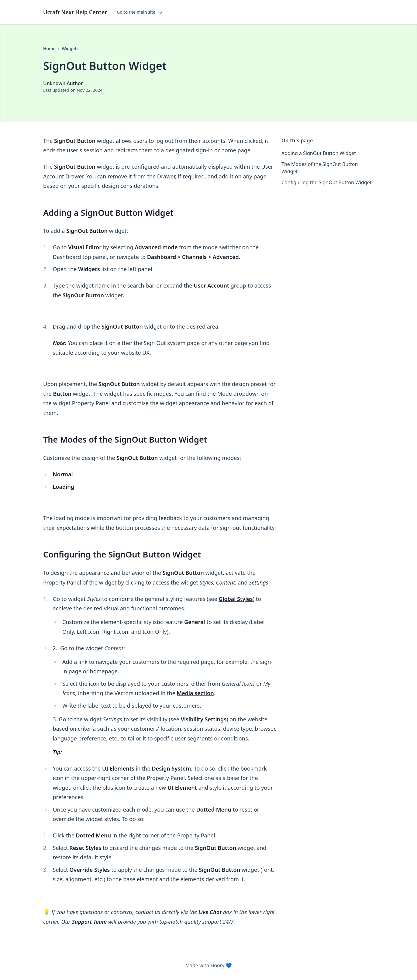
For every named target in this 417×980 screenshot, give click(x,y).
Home (50, 48)
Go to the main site (140, 12)
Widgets (70, 48)
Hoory (217, 965)
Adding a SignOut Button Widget (319, 153)
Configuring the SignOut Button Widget (327, 182)
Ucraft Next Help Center (75, 12)
